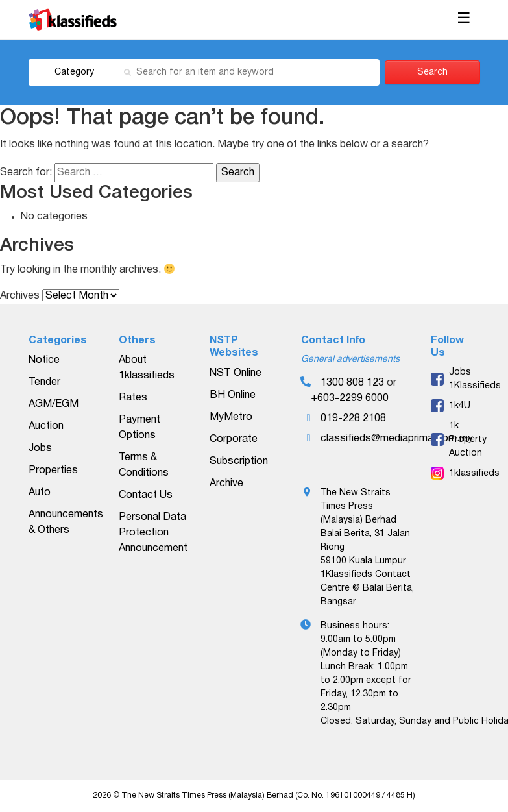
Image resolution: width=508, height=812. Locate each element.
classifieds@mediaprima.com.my (397, 439)
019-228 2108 (353, 419)
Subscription (239, 461)
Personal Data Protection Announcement (153, 533)
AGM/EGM (54, 404)
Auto (40, 493)
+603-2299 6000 (350, 399)
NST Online (236, 373)
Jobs (40, 449)
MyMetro (231, 417)
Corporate (234, 439)
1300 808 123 (352, 383)
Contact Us (146, 495)
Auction (46, 426)
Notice (44, 360)
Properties (53, 471)
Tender (44, 382)
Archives (20, 296)
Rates (133, 398)
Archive (226, 484)
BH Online (233, 395)
